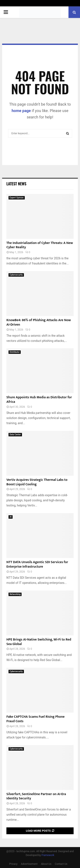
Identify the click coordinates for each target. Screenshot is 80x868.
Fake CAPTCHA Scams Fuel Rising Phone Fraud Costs (36, 719)
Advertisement (29, 864)
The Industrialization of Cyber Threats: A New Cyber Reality (40, 245)
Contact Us (61, 864)
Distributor (15, 352)
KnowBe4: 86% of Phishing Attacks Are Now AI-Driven (39, 322)
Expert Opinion (17, 198)
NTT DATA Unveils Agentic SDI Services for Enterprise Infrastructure (37, 564)
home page (21, 111)
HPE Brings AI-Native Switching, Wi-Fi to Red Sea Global (39, 642)
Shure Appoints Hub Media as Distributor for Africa (39, 400)
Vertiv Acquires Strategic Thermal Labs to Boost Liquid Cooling (37, 482)
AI (11, 517)
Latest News (16, 184)
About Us (46, 864)
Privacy (13, 864)
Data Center (15, 435)
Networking (15, 594)
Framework (48, 855)
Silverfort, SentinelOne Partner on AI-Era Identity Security (36, 796)
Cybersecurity (16, 275)
